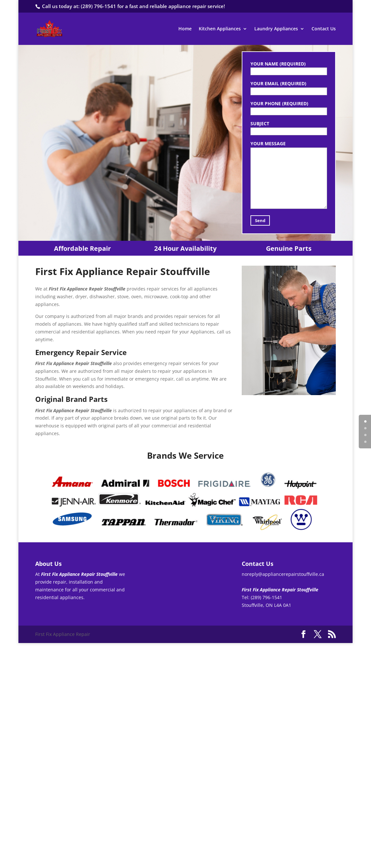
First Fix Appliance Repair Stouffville (134, 132)
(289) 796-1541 (98, 6)
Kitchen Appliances (220, 29)
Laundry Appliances (276, 29)
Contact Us (324, 29)
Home (185, 29)
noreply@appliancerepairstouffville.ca (283, 574)
